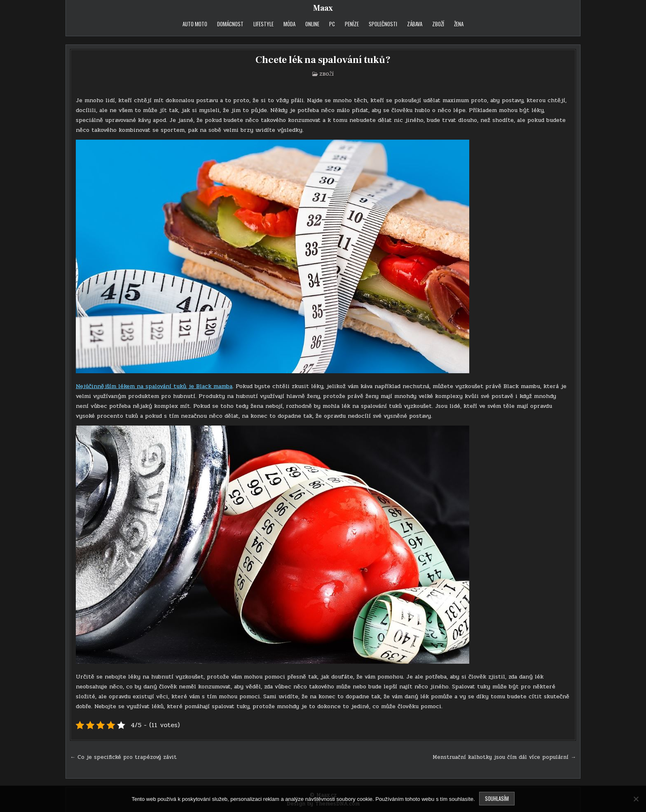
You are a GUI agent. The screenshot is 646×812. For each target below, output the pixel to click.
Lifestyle (263, 24)
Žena (459, 24)
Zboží (438, 24)
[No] (636, 799)
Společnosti (383, 24)
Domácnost (230, 24)
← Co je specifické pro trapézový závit (123, 757)
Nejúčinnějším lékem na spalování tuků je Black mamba (154, 386)
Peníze (352, 24)
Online (312, 24)
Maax (323, 8)
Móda (289, 24)
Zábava (415, 24)
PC (332, 24)
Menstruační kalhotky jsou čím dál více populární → (504, 757)
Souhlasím (497, 798)
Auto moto (195, 24)
